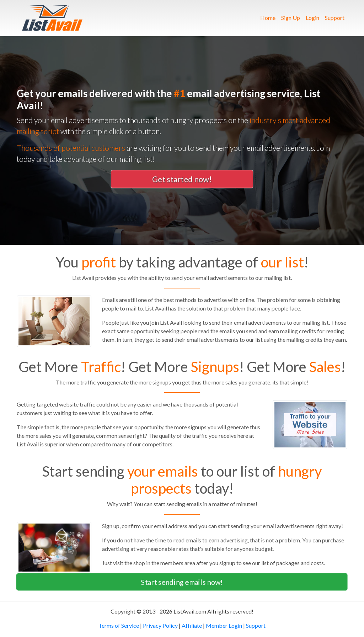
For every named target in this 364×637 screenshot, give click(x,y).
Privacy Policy (160, 625)
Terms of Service (119, 625)
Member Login (224, 625)
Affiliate (192, 625)
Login (312, 18)
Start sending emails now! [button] (182, 582)
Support (335, 18)
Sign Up (291, 18)
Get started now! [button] (182, 179)
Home (269, 17)
